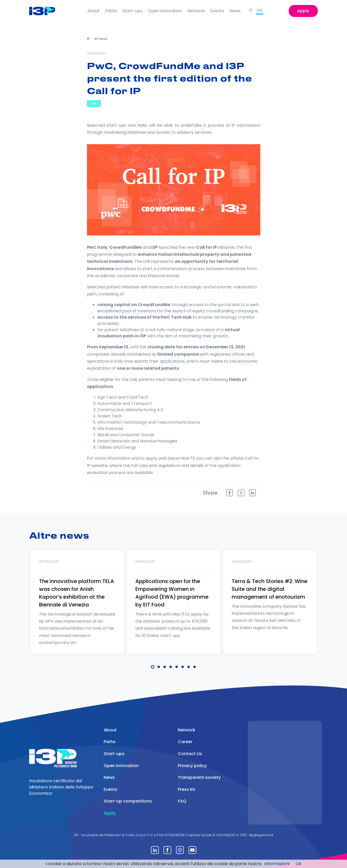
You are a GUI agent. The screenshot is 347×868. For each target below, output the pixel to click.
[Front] (46, 11)
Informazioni (277, 864)
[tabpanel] (77, 609)
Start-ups (132, 11)
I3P (94, 104)
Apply (303, 11)
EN (260, 10)
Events (217, 11)
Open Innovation (165, 11)
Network (196, 11)
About (93, 11)
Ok (299, 864)
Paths (111, 11)
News (235, 11)
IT (251, 10)
